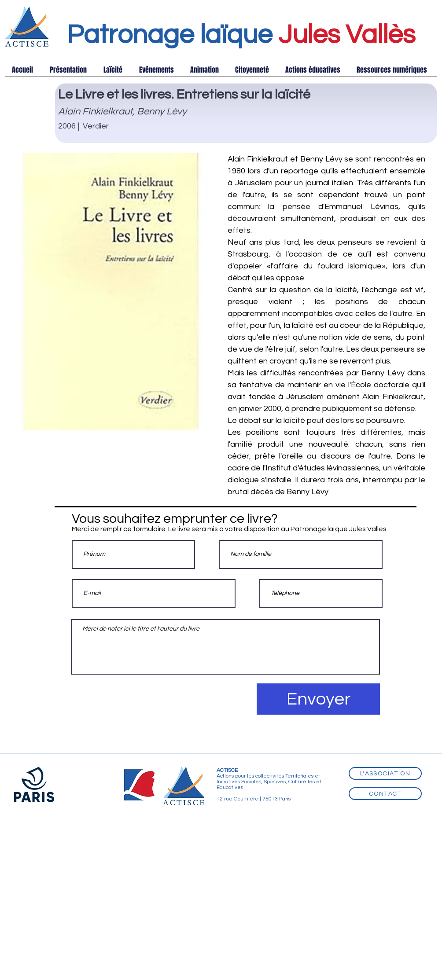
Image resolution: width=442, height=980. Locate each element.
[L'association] (385, 773)
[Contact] (385, 794)
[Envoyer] (318, 699)
